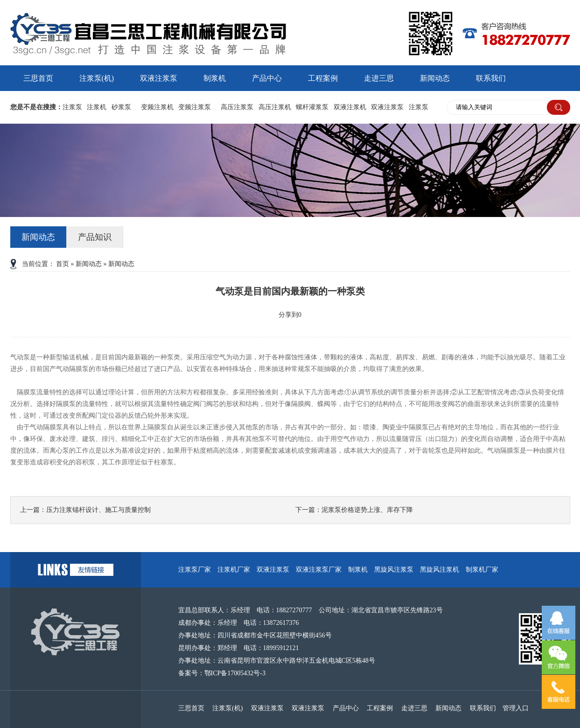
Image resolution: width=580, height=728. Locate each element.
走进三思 (379, 78)
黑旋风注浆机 (440, 570)
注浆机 (97, 107)
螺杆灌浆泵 (312, 107)
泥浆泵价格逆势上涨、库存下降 (367, 510)
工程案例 (323, 78)
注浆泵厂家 (195, 570)
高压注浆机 (275, 107)
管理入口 (516, 708)
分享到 (288, 315)
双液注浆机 (350, 107)
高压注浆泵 (237, 107)
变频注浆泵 (195, 107)
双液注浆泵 (159, 78)
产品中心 (267, 78)
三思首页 (38, 78)
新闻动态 (435, 78)
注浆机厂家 (234, 570)
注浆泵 (72, 107)
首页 (63, 264)
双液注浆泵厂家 (319, 570)
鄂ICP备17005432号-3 (235, 673)
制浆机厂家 (482, 570)
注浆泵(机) (97, 78)
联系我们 (491, 78)
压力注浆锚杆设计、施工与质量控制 (98, 510)
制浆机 (215, 78)
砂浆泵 (121, 107)
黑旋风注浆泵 (394, 570)
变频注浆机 (157, 107)
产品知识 (95, 237)
